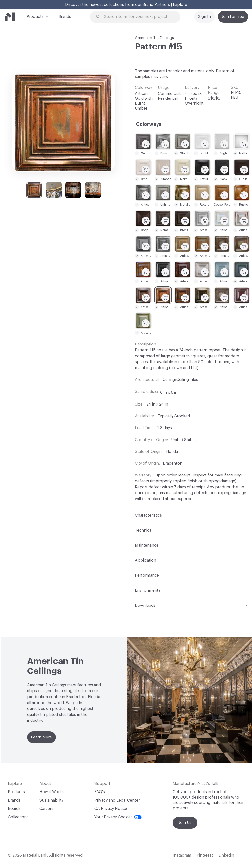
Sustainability (51, 800)
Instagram (182, 855)
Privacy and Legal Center (117, 800)
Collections (18, 817)
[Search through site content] (138, 17)
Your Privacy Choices (118, 817)
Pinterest (205, 855)
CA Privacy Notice (111, 809)
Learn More (41, 737)
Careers (46, 809)
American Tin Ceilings (154, 38)
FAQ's (100, 792)
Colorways (149, 124)
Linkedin (226, 855)
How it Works (52, 792)
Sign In (205, 17)
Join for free (233, 17)
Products (35, 16)
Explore (180, 5)
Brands (65, 17)
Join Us (185, 823)
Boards (14, 809)
